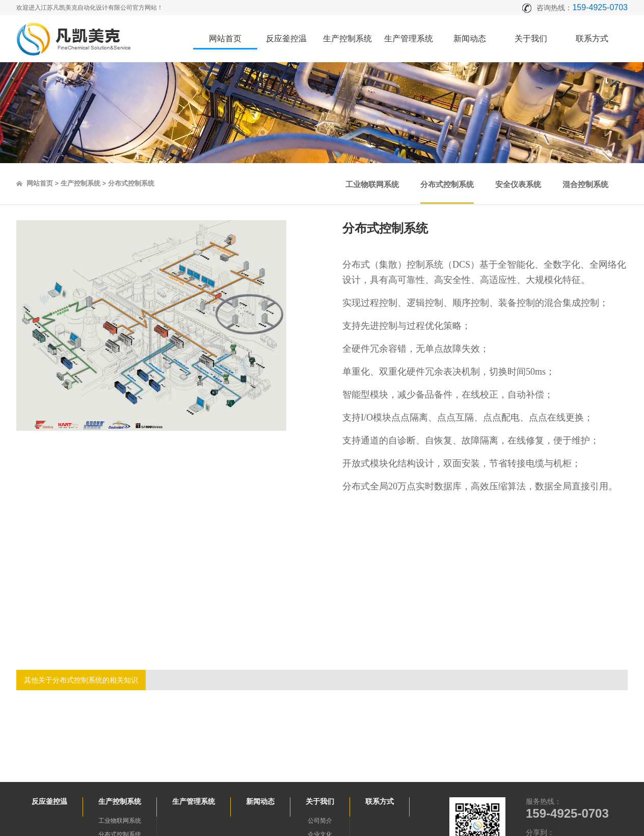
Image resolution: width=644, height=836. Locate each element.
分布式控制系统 (447, 184)
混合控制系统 (585, 184)
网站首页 (225, 38)
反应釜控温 (286, 38)
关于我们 (531, 38)
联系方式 (592, 38)
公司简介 (320, 821)
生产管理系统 (409, 38)
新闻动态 (470, 38)
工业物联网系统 (372, 184)
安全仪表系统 (518, 184)
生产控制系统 (347, 38)
